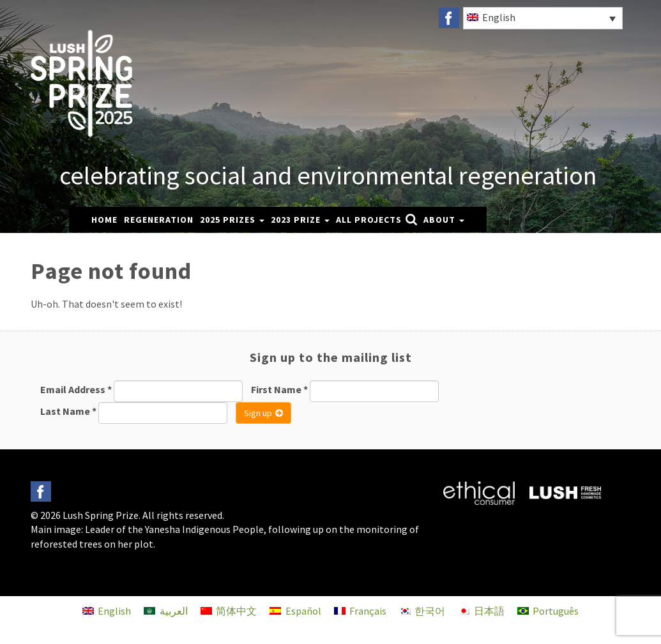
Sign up (263, 413)
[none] (542, 18)
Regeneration (159, 220)
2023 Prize (300, 220)
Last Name (68, 411)
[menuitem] (543, 18)
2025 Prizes (232, 220)
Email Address (76, 389)
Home (104, 220)
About (444, 220)
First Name (279, 389)
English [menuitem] (499, 17)
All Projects (369, 220)
